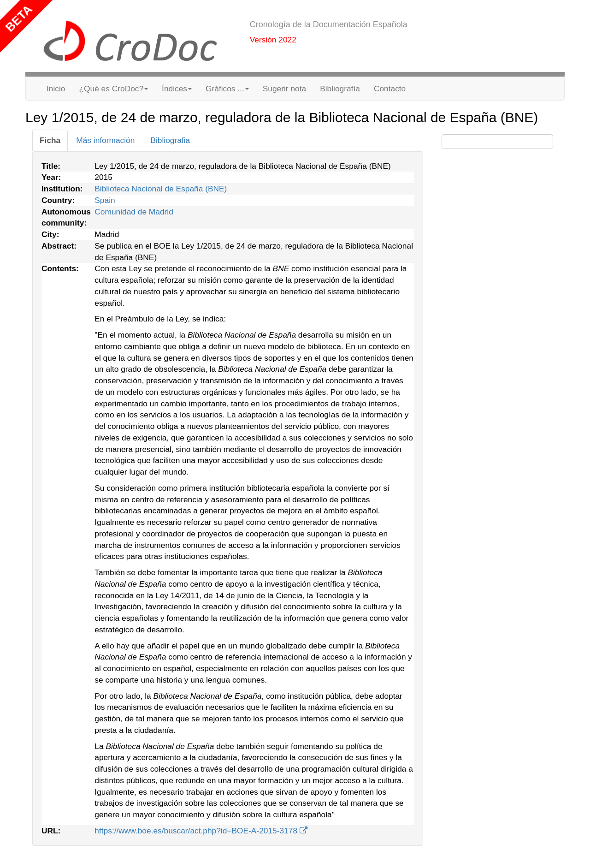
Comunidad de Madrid (134, 212)
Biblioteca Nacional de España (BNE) (161, 189)
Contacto (390, 89)
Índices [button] (177, 89)
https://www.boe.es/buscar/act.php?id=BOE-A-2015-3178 (201, 831)
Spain (105, 200)
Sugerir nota (284, 89)
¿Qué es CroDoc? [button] (113, 89)
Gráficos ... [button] (227, 89)
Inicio (56, 89)
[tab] (50, 140)
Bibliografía (340, 89)
